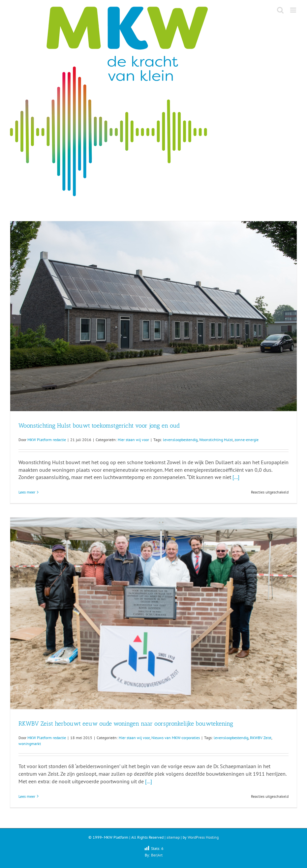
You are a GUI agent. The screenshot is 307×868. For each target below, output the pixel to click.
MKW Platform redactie (47, 440)
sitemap (173, 837)
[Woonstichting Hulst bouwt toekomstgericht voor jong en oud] (153, 316)
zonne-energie (246, 440)
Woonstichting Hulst (216, 440)
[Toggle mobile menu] (294, 10)
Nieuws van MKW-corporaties (176, 738)
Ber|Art (157, 855)
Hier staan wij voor (133, 440)
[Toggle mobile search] (280, 10)
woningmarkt (30, 744)
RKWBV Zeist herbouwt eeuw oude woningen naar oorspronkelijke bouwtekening (126, 724)
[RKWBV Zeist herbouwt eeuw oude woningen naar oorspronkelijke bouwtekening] (153, 613)
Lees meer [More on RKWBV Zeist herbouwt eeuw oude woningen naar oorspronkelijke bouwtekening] (27, 796)
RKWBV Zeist (261, 738)
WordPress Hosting (203, 837)
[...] (236, 477)
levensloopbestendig (180, 440)
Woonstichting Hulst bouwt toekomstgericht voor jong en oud (99, 426)
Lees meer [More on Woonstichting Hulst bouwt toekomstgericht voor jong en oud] (27, 492)
